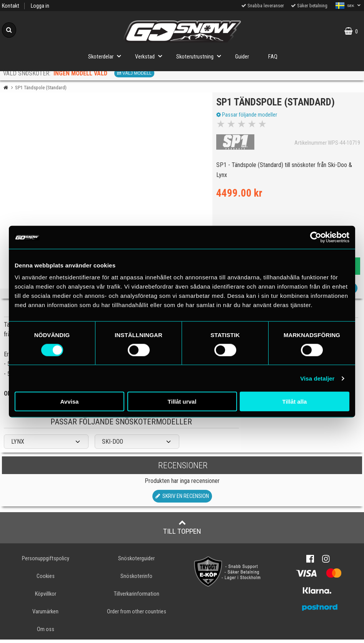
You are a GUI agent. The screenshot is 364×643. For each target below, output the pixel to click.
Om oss (46, 633)
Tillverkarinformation (137, 597)
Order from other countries (137, 615)
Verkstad (151, 56)
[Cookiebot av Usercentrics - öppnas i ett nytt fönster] (316, 237)
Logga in (40, 6)
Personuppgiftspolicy (46, 562)
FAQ (273, 57)
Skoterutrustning (201, 56)
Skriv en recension (182, 500)
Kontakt (11, 6)
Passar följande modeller (249, 117)
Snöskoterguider (136, 562)
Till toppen (182, 531)
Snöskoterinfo (136, 580)
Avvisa (70, 402)
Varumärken (45, 615)
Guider (242, 57)
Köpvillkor (46, 597)
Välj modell (134, 73)
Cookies (46, 580)
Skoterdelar (107, 56)
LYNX (18, 445)
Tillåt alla (295, 402)
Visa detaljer (317, 378)
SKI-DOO (113, 445)
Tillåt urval (182, 402)
